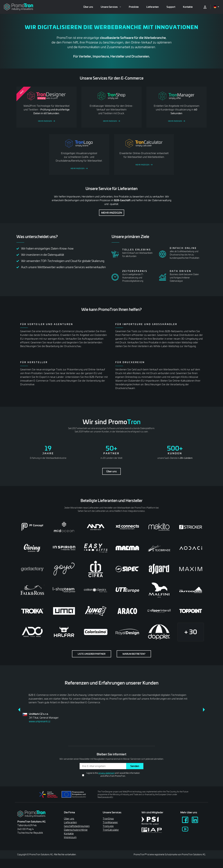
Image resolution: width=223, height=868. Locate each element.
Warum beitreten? (134, 654)
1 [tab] (98, 729)
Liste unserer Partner (92, 654)
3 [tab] (107, 729)
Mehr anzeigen (112, 213)
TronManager (110, 822)
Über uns (88, 7)
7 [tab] (126, 729)
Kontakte (188, 7)
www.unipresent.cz (40, 721)
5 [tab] (116, 729)
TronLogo (108, 826)
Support (171, 7)
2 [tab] (102, 729)
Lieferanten (153, 7)
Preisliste (134, 7)
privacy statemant (106, 773)
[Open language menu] (216, 7)
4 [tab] (112, 729)
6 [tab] (121, 729)
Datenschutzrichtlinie (76, 830)
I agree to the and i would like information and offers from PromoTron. (113, 774)
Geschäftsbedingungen (77, 826)
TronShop (108, 819)
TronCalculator (111, 830)
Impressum (70, 837)
